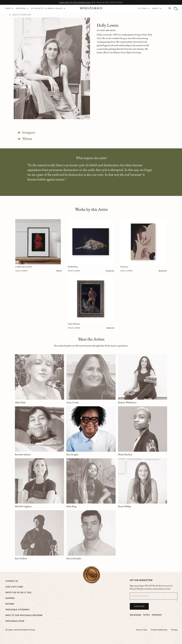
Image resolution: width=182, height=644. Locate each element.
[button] (144, 8)
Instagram (29, 132)
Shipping (10, 598)
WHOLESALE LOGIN (15, 621)
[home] (91, 8)
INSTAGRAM (135, 615)
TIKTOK (146, 615)
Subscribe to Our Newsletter (75, 2)
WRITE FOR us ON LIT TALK (19, 593)
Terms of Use (142, 630)
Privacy (174, 630)
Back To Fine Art (22, 15)
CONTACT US (12, 581)
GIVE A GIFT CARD (14, 587)
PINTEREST (157, 615)
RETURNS (10, 604)
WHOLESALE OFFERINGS (17, 610)
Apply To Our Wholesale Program (24, 615)
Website (27, 139)
